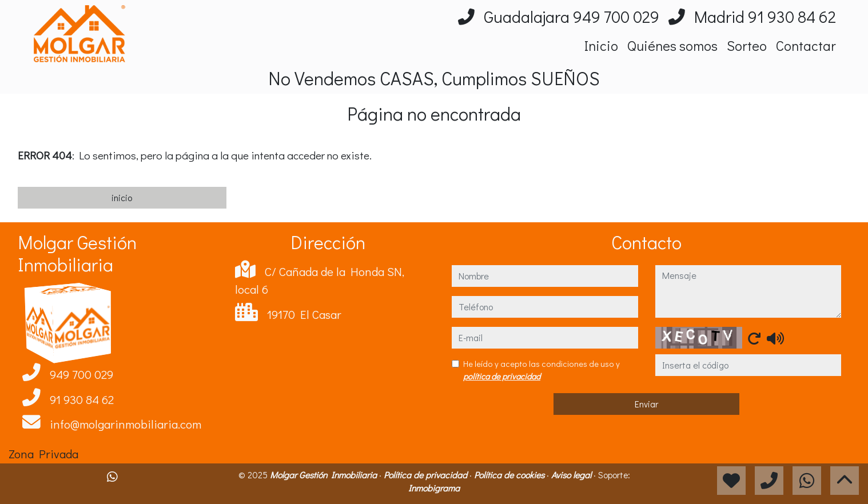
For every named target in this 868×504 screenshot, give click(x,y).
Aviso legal (572, 475)
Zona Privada (43, 454)
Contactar (806, 45)
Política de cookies (510, 475)
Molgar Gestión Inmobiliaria (324, 475)
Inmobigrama (434, 488)
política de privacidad (502, 376)
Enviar (646, 404)
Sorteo (747, 45)
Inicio (601, 45)
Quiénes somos (672, 45)
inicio (122, 197)
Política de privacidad (427, 475)
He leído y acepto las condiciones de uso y (541, 370)
